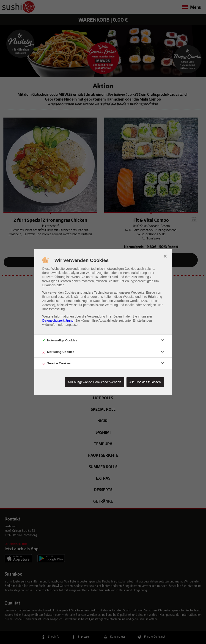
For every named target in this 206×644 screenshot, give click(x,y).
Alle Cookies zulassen (145, 382)
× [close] (165, 256)
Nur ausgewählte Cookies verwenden (95, 382)
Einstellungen (142, 321)
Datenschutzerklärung (58, 321)
